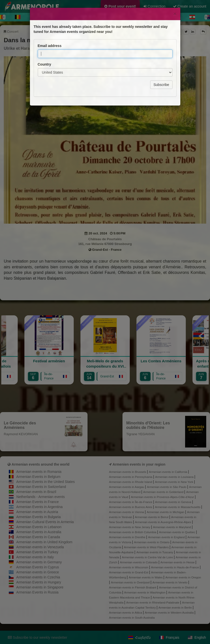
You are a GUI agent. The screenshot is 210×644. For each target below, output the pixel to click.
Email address (50, 23)
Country (45, 42)
